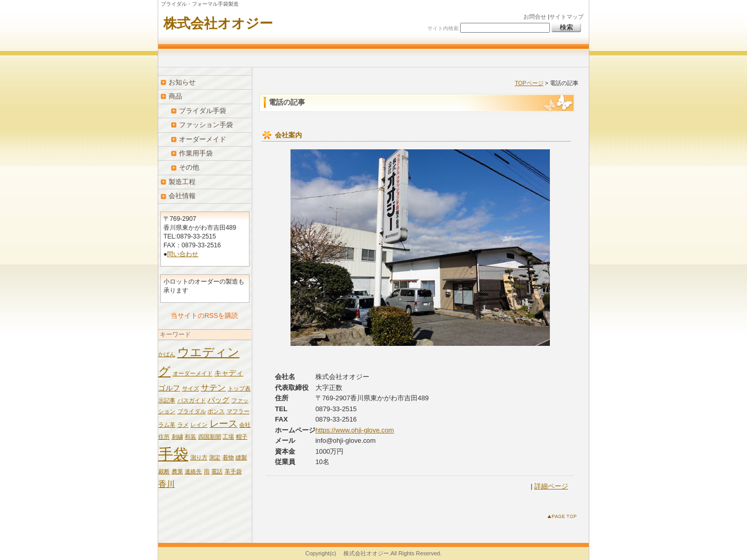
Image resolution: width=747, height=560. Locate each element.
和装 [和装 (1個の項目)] (190, 437)
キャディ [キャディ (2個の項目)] (229, 373)
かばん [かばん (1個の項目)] (167, 354)
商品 (175, 96)
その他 (189, 167)
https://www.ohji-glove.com (355, 430)
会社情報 (182, 196)
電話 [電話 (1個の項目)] (217, 471)
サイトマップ (566, 17)
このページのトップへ (564, 518)
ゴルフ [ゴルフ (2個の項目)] (169, 388)
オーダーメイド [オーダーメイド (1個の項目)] (193, 373)
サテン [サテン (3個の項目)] (213, 387)
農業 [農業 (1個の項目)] (177, 471)
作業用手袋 (196, 153)
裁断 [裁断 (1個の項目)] (164, 471)
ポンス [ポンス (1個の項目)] (216, 411)
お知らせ (182, 82)
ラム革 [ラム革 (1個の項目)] (167, 425)
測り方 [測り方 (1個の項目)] (199, 457)
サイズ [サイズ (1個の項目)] (191, 388)
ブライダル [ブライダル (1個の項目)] (192, 411)
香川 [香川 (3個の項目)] (167, 484)
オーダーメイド (203, 139)
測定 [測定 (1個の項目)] (215, 457)
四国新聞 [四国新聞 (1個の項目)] (210, 437)
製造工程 (182, 182)
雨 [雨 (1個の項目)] (207, 471)
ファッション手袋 (206, 125)
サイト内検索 (443, 28)
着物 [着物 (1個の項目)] (228, 457)
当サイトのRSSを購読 (204, 316)
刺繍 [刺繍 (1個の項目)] (177, 437)
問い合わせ (183, 254)
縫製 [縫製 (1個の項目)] (241, 457)
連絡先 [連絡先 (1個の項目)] (193, 471)
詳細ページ (551, 486)
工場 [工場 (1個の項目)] (228, 437)
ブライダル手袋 (203, 111)
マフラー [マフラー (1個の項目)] (238, 411)
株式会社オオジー (218, 23)
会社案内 (288, 135)
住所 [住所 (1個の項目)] (164, 437)
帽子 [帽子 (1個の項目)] (242, 437)
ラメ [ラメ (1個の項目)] (183, 425)
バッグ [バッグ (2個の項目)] (218, 400)
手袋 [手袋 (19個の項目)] (173, 454)
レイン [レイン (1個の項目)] (199, 425)
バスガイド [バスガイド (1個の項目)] (192, 400)
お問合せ (535, 17)
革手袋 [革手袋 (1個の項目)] (233, 471)
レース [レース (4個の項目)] (224, 424)
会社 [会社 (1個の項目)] (245, 425)
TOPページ (529, 83)
